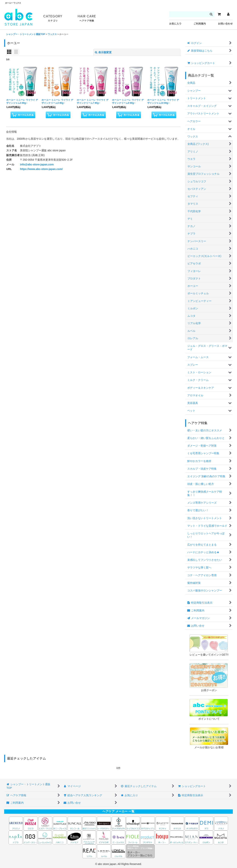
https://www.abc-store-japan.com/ (41, 169)
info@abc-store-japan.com (37, 164)
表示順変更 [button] (103, 52)
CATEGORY (53, 18)
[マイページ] (228, 14)
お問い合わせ (225, 24)
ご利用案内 (200, 24)
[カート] (219, 14)
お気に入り (175, 24)
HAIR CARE (87, 18)
